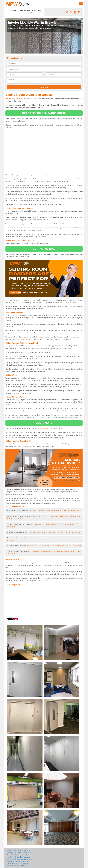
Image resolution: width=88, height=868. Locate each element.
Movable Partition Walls (14, 99)
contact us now (44, 249)
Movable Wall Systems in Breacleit (18, 851)
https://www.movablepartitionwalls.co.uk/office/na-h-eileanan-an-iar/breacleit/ (55, 511)
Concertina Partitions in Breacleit (18, 863)
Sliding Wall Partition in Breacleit (18, 855)
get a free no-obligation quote (44, 113)
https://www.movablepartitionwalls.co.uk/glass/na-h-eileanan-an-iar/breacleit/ (55, 532)
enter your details (23, 339)
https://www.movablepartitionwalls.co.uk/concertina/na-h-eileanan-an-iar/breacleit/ (54, 546)
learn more (44, 423)
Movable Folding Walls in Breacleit (18, 857)
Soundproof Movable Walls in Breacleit (20, 859)
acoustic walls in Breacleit (44, 224)
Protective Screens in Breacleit (17, 866)
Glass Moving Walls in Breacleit (17, 861)
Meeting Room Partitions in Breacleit (19, 853)
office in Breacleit (44, 429)
